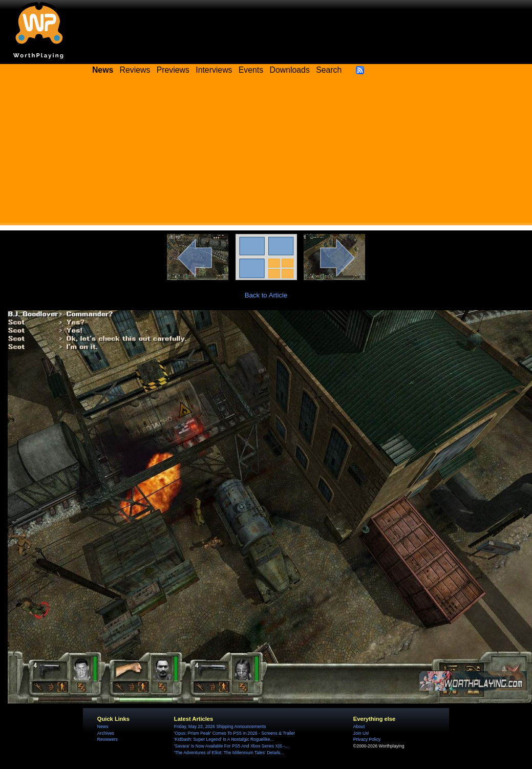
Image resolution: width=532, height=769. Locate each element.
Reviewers (108, 739)
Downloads (290, 70)
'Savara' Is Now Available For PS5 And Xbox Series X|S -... (231, 746)
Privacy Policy (367, 739)
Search (329, 70)
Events (251, 70)
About (359, 727)
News (103, 727)
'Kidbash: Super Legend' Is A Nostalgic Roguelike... (224, 739)
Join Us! (361, 733)
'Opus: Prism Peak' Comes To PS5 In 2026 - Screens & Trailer (235, 733)
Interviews (214, 70)
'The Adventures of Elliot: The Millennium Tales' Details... (229, 753)
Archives (106, 733)
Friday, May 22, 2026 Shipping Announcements (220, 727)
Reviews (135, 70)
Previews (173, 70)
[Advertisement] (266, 154)
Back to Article (266, 295)
